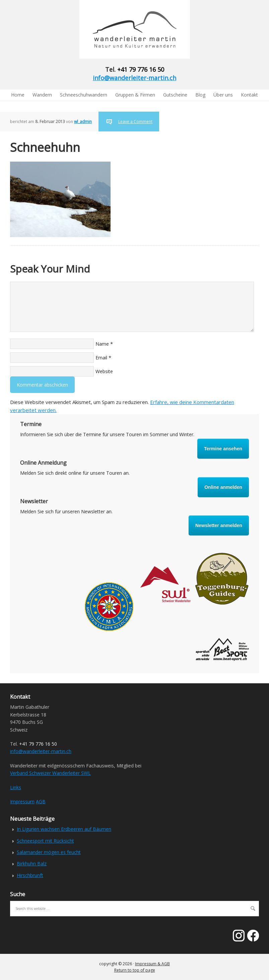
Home (18, 95)
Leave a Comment (135, 122)
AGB (41, 801)
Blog (200, 95)
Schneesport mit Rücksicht (45, 841)
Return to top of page (135, 970)
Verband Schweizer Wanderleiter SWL (50, 773)
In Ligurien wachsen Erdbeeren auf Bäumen (64, 829)
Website (104, 371)
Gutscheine (175, 95)
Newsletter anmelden (219, 525)
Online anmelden (223, 487)
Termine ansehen (223, 449)
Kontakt (249, 95)
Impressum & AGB (152, 964)
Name (102, 344)
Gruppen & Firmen (135, 95)
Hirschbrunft (30, 875)
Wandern (42, 95)
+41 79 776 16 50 (141, 69)
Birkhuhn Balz (32, 863)
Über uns (223, 95)
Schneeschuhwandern (84, 95)
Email (101, 358)
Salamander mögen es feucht (49, 852)
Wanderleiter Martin (55, 29)
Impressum (22, 801)
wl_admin (83, 122)
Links (16, 787)
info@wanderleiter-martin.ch (134, 78)
